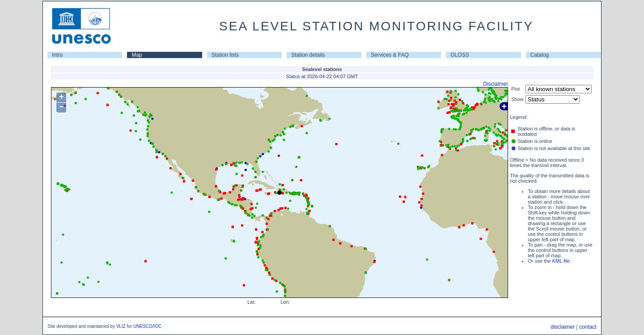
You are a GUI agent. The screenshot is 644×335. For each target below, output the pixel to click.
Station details (308, 55)
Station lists (225, 55)
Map (137, 55)
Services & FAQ (390, 55)
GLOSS (460, 55)
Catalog (540, 55)
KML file (561, 261)
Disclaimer (496, 84)
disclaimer (563, 327)
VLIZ (121, 326)
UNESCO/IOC (147, 326)
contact (588, 327)
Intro (57, 55)
